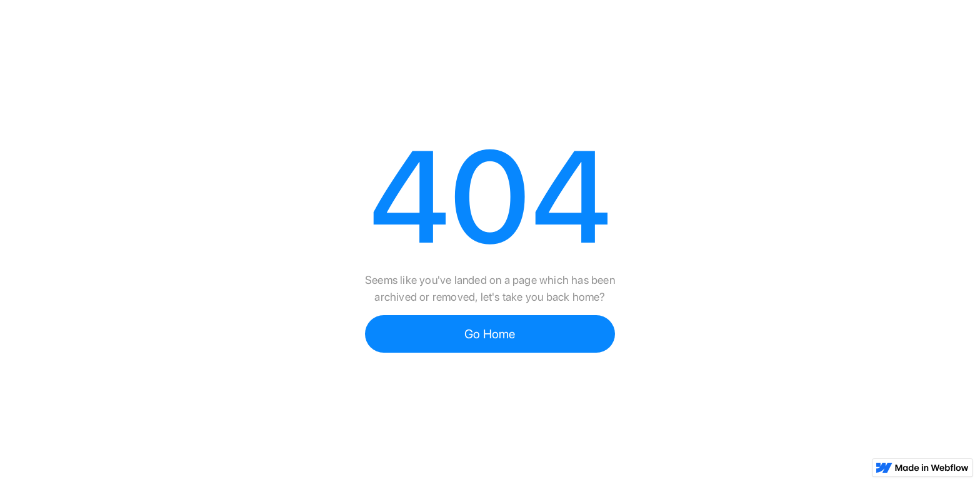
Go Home (490, 334)
